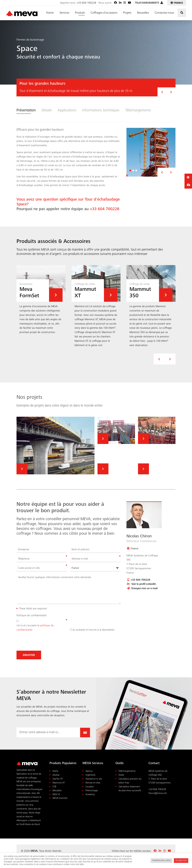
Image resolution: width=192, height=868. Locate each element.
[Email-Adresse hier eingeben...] (48, 732)
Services (64, 13)
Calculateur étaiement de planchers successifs (130, 789)
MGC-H (56, 794)
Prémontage (92, 791)
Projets (127, 13)
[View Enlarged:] (151, 152)
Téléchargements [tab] (139, 111)
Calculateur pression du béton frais (130, 781)
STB (54, 787)
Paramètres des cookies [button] (161, 861)
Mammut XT (59, 783)
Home (50, 13)
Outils (121, 775)
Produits (80, 13)
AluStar (56, 775)
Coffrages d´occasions (104, 13)
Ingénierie (90, 775)
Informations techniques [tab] (102, 111)
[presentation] (159, 359)
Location (90, 787)
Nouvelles (143, 13)
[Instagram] (125, 3)
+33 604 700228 (86, 3)
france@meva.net (158, 793)
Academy (90, 794)
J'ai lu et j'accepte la (35, 628)
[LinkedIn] (120, 3)
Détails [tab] (47, 111)
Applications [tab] (67, 111)
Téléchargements (127, 771)
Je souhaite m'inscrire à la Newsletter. (94, 630)
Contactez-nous (164, 13)
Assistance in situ (94, 779)
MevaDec (57, 791)
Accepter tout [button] (181, 861)
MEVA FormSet (60, 798)
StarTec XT (58, 779)
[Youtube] (129, 3)
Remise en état (93, 783)
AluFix (55, 771)
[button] (162, 92)
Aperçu (89, 771)
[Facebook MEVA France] (115, 3)
